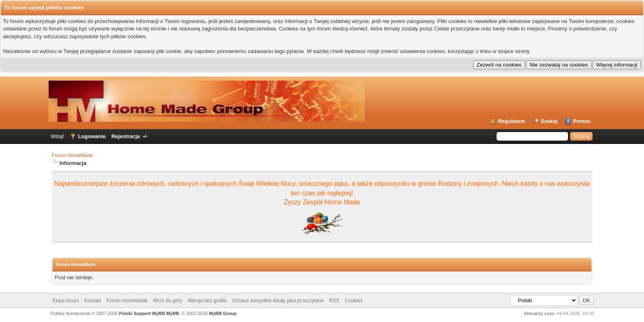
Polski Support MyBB (142, 313)
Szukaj (549, 121)
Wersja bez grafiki (207, 301)
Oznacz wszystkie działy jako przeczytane (278, 301)
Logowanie (92, 136)
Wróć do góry (168, 301)
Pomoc (582, 121)
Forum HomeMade (72, 155)
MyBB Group (223, 313)
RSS (335, 301)
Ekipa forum (66, 301)
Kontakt (93, 301)
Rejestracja (125, 136)
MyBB (173, 313)
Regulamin (511, 121)
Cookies (354, 301)
